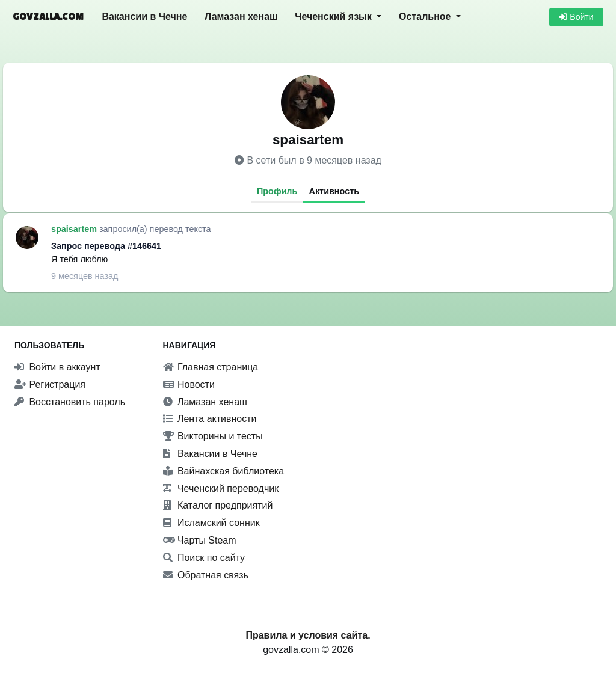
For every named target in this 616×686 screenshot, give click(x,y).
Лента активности (210, 419)
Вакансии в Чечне (144, 17)
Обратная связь (206, 575)
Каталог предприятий (218, 505)
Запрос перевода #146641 (106, 246)
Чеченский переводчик (221, 488)
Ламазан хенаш (241, 17)
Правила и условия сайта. (308, 635)
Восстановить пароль (70, 402)
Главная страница (211, 367)
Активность (334, 191)
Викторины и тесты (213, 436)
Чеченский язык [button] (334, 17)
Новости (189, 384)
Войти (576, 17)
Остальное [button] (426, 17)
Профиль (277, 191)
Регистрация (50, 384)
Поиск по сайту (204, 558)
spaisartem (75, 229)
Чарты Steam (200, 540)
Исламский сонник (211, 523)
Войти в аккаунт (57, 367)
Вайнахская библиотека (224, 471)
